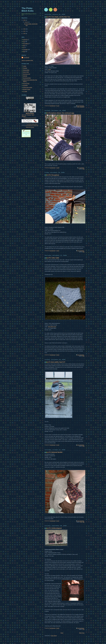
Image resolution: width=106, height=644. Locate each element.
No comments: (81, 106)
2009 (24, 20)
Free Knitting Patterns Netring (32, 124)
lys (24, 47)
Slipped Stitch (26, 70)
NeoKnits (25, 76)
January (26, 22)
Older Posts (82, 633)
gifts (83, 522)
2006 (24, 33)
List (25, 115)
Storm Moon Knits (52, 327)
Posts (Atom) (54, 636)
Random (24, 116)
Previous (29, 115)
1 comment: (82, 168)
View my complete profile (27, 60)
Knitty (50, 69)
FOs (78, 107)
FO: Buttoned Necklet (56, 452)
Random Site (28, 127)
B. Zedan (25, 91)
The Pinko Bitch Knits (29, 126)
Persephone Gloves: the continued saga (61, 113)
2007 (24, 31)
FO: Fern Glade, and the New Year (59, 17)
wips (24, 51)
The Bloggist (26, 58)
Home (62, 633)
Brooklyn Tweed (27, 89)
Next (33, 115)
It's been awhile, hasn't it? (57, 362)
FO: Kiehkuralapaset (55, 528)
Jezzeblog (25, 85)
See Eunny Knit (26, 74)
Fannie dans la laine (28, 87)
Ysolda (25, 66)
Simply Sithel (26, 72)
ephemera (25, 40)
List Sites (32, 127)
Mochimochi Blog (27, 78)
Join (23, 115)
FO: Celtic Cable (54, 258)
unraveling (82, 107)
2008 (24, 29)
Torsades (25, 68)
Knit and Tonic (26, 83)
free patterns (26, 44)
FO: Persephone (54, 175)
